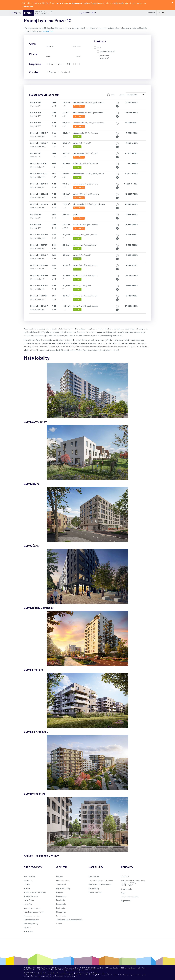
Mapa (123, 893)
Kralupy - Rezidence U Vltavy (35, 893)
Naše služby (96, 867)
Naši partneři (61, 912)
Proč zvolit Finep (63, 881)
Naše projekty (33, 867)
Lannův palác (61, 916)
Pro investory (61, 908)
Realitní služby (94, 889)
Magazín (59, 893)
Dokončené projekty (32, 920)
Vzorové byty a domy (32, 908)
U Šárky (27, 885)
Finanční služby (94, 877)
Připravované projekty (32, 916)
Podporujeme (61, 896)
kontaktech (28, 7)
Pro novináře (61, 904)
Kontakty (152, 13)
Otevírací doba (127, 889)
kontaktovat (48, 31)
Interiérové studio (95, 893)
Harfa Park (28, 904)
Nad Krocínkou (30, 877)
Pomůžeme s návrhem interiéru (100, 885)
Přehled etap (29, 932)
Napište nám (126, 901)
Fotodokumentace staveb (34, 912)
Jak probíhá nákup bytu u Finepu (101, 881)
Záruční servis (61, 885)
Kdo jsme (60, 877)
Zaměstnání (61, 900)
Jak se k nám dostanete (130, 897)
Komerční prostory (31, 924)
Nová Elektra (29, 900)
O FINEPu (61, 867)
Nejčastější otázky (63, 889)
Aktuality (27, 928)
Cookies (59, 924)
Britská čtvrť (29, 881)
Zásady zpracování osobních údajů (69, 920)
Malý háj (27, 889)
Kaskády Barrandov (31, 896)
